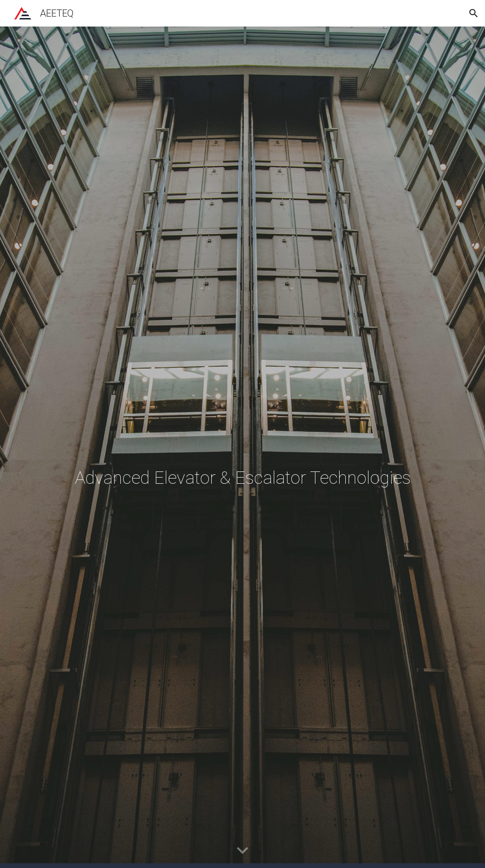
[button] (474, 13)
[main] (243, 447)
